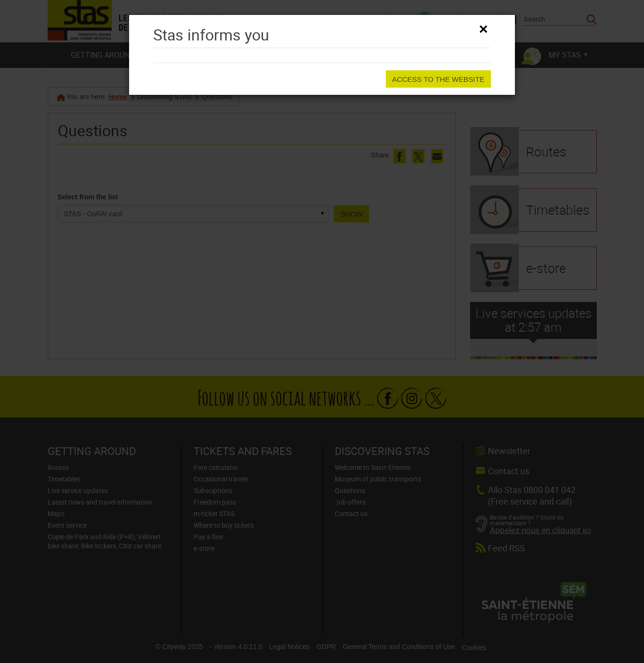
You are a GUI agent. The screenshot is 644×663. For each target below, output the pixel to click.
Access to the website (438, 79)
